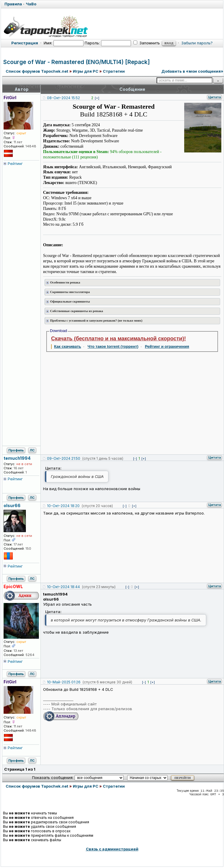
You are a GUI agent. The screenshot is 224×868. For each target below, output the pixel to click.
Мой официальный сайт (74, 704)
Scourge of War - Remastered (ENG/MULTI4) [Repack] (76, 62)
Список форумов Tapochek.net (37, 71)
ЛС (32, 450)
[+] (97, 98)
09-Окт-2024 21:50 (64, 458)
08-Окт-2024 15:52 (63, 98)
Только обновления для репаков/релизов (92, 709)
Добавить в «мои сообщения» (192, 71)
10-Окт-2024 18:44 (63, 587)
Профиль (16, 450)
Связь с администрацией (112, 849)
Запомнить (147, 43)
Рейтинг (15, 163)
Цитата (214, 97)
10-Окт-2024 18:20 (63, 506)
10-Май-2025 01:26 (64, 682)
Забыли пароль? (197, 43)
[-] (135, 459)
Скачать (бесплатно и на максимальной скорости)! (119, 339)
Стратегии (114, 71)
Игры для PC (86, 71)
